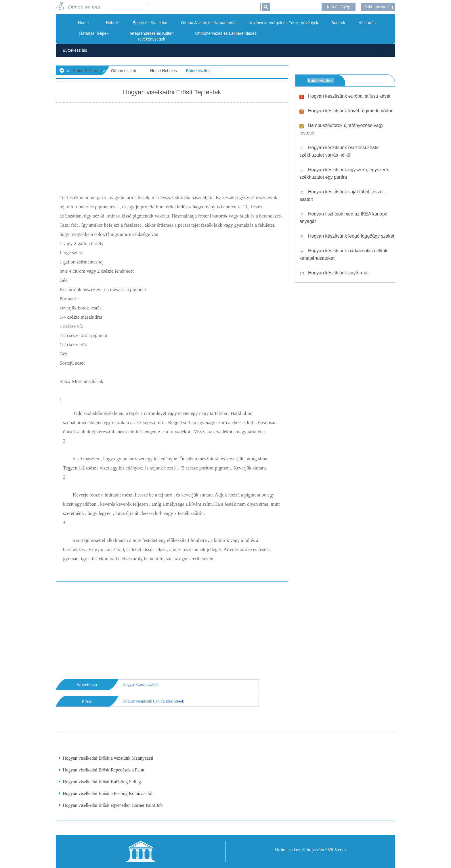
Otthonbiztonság (378, 7)
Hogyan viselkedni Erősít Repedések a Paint (104, 770)
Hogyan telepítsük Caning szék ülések (153, 701)
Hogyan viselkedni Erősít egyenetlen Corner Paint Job (113, 805)
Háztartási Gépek (93, 33)
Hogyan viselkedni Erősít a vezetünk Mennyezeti (108, 758)
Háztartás (367, 23)
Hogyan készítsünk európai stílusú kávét (349, 96)
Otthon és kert (124, 71)
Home (83, 23)
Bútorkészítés (75, 50)
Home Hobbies (164, 71)
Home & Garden (87, 71)
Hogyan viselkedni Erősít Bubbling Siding (102, 782)
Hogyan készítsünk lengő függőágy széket (351, 236)
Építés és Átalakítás (150, 23)
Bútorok (338, 23)
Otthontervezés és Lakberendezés (226, 33)
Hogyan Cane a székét (141, 685)
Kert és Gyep (339, 7)
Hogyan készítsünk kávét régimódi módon (351, 111)
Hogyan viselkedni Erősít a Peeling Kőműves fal (108, 793)
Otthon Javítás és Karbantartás (209, 23)
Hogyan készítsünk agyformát (338, 273)
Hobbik (112, 23)
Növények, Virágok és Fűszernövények (283, 23)
